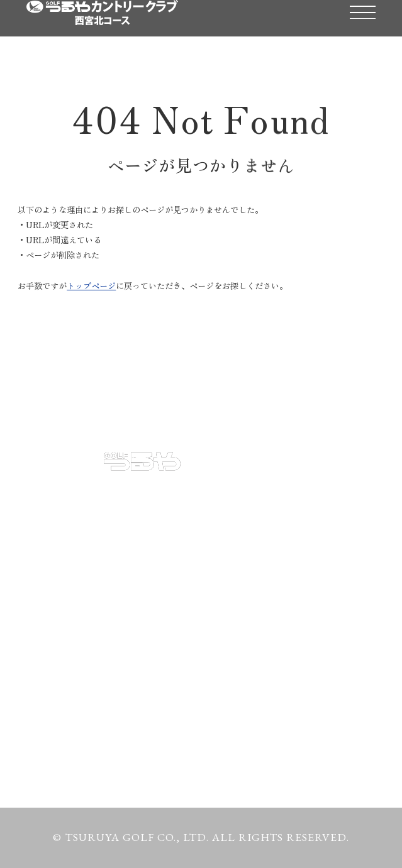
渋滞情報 (227, 651)
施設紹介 (53, 571)
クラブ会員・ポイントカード (286, 610)
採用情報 (227, 690)
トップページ (91, 286)
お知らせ (53, 610)
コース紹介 (234, 531)
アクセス (227, 571)
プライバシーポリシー (92, 730)
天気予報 (53, 651)
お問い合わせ (65, 690)
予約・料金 (59, 531)
